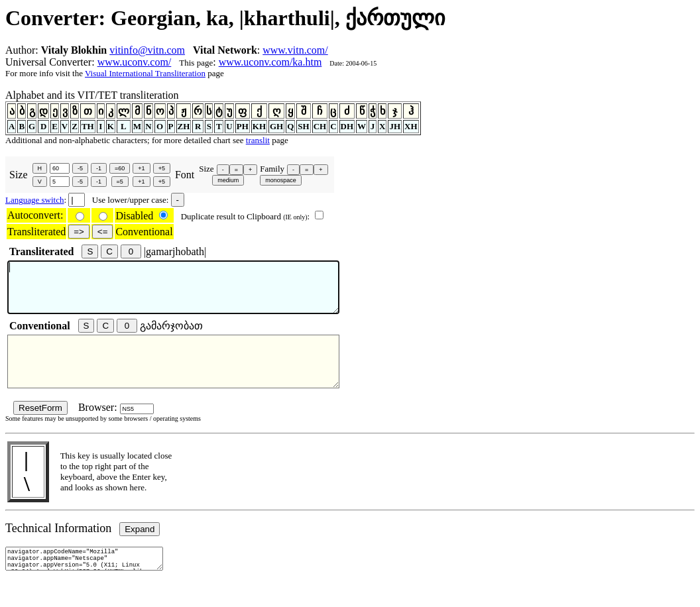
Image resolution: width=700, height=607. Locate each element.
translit (258, 140)
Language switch (34, 200)
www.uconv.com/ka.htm (270, 62)
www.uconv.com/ (135, 62)
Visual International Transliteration (145, 73)
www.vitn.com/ (295, 50)
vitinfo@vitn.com (147, 50)
